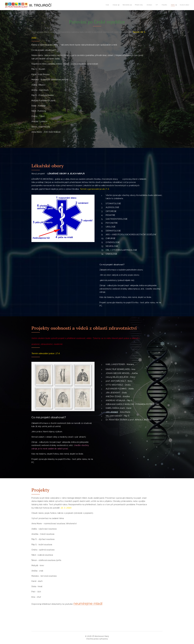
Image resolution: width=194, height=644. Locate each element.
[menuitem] (154, 5)
